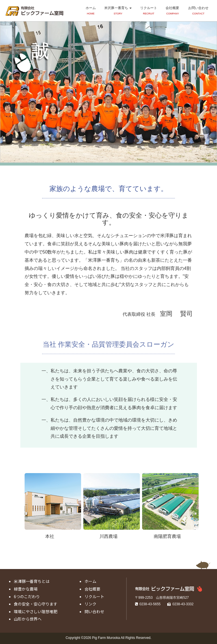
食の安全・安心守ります (36, 604)
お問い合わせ (198, 11)
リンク (90, 604)
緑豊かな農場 (26, 589)
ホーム (91, 11)
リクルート (149, 11)
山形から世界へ (28, 619)
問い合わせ (94, 611)
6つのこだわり (27, 596)
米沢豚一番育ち (118, 11)
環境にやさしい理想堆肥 (36, 611)
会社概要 (172, 11)
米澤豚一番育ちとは (32, 581)
